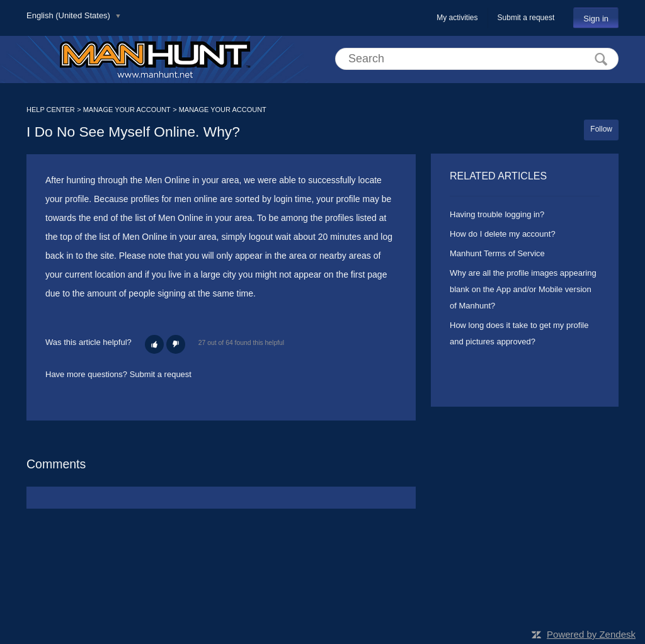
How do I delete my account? (503, 234)
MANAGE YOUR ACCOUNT (127, 110)
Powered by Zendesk (591, 634)
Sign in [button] (596, 19)
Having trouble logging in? (497, 214)
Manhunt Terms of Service (497, 253)
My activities (457, 18)
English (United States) (70, 15)
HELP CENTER (51, 110)
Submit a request (526, 18)
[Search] (477, 59)
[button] (154, 344)
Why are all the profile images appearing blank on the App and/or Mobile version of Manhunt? (523, 289)
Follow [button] (601, 129)
